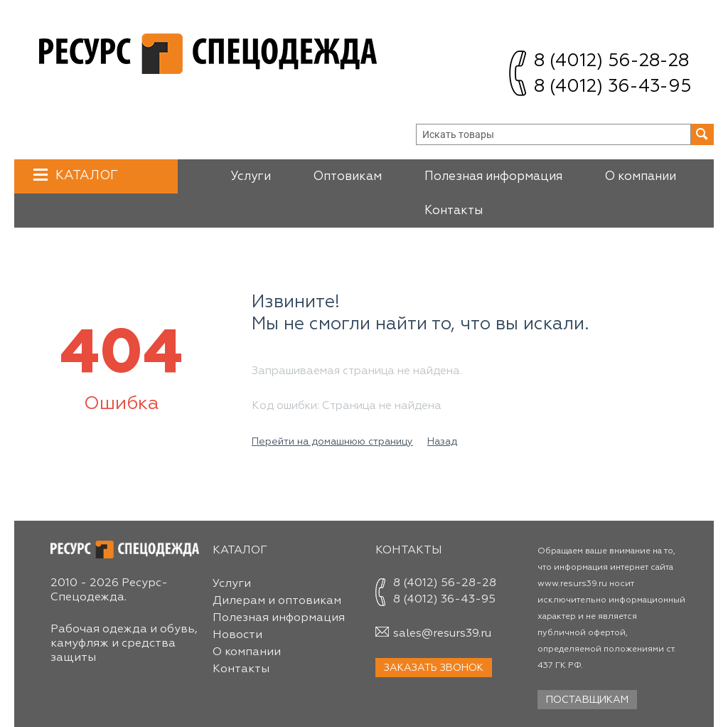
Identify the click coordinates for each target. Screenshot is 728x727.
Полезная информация (493, 177)
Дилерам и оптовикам (277, 601)
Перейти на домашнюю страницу (332, 442)
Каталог (85, 175)
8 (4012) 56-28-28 (611, 62)
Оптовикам (348, 177)
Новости (237, 635)
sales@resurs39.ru (442, 634)
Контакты (454, 211)
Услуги (251, 177)
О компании (641, 177)
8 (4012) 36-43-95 (612, 87)
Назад (442, 442)
